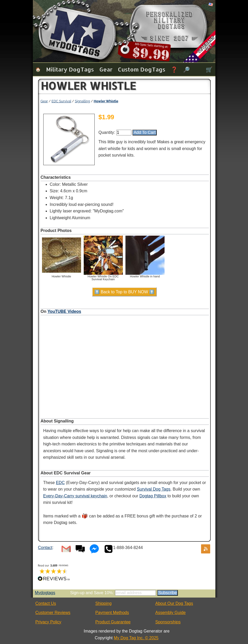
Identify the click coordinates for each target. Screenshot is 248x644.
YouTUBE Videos (64, 311)
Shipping (104, 603)
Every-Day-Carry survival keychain (75, 496)
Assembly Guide (171, 613)
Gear (106, 69)
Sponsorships (168, 622)
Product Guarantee (113, 622)
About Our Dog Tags (174, 603)
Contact (45, 548)
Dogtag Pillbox (153, 496)
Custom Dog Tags (142, 69)
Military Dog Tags (70, 69)
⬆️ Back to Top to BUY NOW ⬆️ (125, 292)
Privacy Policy (49, 622)
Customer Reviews (53, 613)
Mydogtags (45, 593)
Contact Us (46, 603)
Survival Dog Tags (154, 489)
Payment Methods (112, 613)
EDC (60, 483)
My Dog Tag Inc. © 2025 (136, 638)
